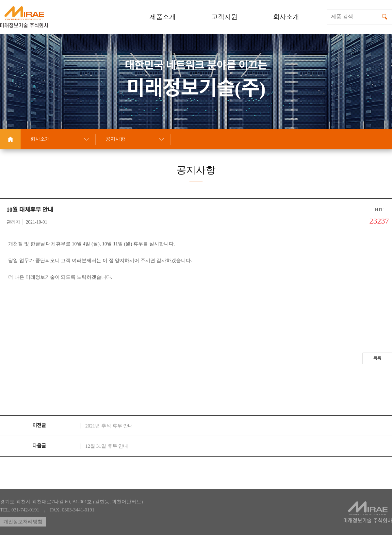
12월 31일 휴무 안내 (107, 446)
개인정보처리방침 (23, 522)
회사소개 (40, 139)
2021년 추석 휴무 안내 (109, 426)
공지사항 (115, 139)
